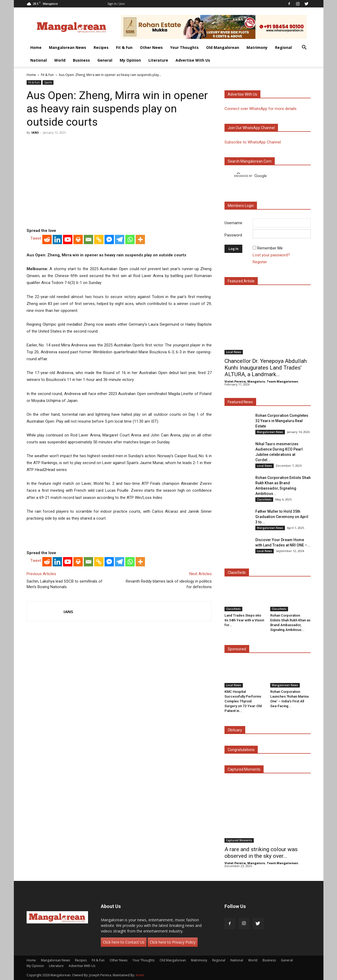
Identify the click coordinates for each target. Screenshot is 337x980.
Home (36, 47)
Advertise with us (242, 94)
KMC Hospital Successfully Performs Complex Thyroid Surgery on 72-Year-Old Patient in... (243, 701)
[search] (263, 176)
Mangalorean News (68, 47)
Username (233, 223)
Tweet (36, 238)
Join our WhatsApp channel (251, 128)
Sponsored (237, 649)
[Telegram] (120, 239)
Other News (151, 47)
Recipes (101, 47)
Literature (158, 60)
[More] (140, 239)
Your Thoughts (184, 47)
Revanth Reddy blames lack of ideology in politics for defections (169, 584)
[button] (304, 48)
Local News (234, 352)
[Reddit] (47, 239)
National (39, 60)
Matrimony (257, 47)
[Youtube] (68, 239)
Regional (283, 47)
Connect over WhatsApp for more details (261, 109)
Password (233, 235)
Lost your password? (271, 255)
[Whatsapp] (130, 239)
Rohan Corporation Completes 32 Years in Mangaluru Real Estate (282, 421)
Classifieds (264, 499)
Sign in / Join (116, 4)
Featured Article (241, 281)
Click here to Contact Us (124, 942)
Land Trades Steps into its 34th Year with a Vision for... (244, 620)
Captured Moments (244, 769)
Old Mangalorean (223, 47)
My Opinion (130, 60)
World (60, 60)
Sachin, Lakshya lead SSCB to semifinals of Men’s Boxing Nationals (65, 584)
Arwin (140, 975)
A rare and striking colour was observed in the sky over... (261, 853)
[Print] (78, 239)
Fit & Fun (124, 47)
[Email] (88, 239)
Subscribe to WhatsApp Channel (253, 142)
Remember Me (270, 248)
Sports (48, 82)
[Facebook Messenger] (109, 239)
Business (81, 60)
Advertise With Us (193, 60)
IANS (35, 132)
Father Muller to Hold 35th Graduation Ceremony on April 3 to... (282, 517)
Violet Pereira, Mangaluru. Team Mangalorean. (262, 381)
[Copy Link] (99, 239)
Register (260, 262)
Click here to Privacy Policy (173, 942)
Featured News (240, 402)
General (105, 60)
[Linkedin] (57, 239)
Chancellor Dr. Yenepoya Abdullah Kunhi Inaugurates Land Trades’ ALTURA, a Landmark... (266, 368)
